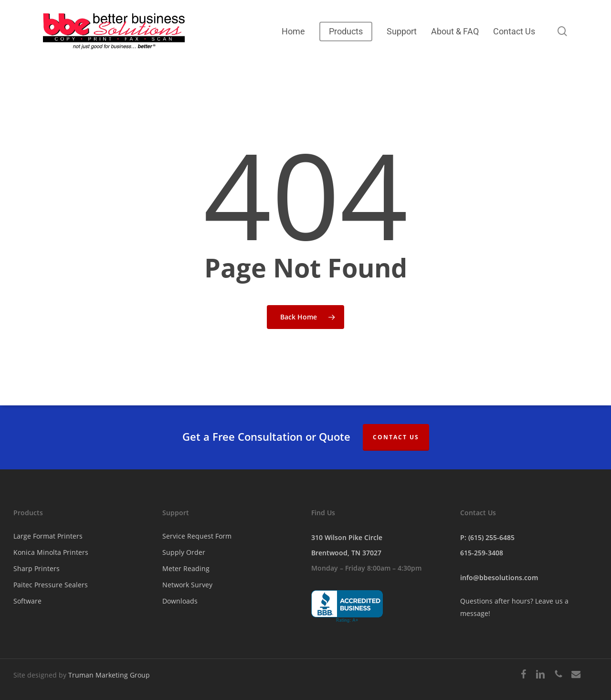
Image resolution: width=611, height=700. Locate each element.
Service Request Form (197, 536)
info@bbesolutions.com (499, 578)
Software (27, 601)
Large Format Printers (48, 536)
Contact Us (396, 437)
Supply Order (184, 552)
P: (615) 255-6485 (487, 537)
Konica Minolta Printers (51, 552)
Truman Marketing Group (109, 675)
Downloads (180, 601)
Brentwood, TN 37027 (346, 553)
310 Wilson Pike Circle (347, 537)
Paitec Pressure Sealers (51, 585)
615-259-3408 (482, 553)
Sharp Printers (37, 568)
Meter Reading (186, 568)
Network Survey (187, 585)
